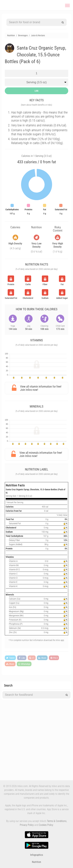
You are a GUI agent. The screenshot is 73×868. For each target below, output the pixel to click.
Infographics (37, 855)
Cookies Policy (46, 825)
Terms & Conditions (57, 821)
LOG (36, 91)
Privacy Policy (27, 825)
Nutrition (36, 862)
